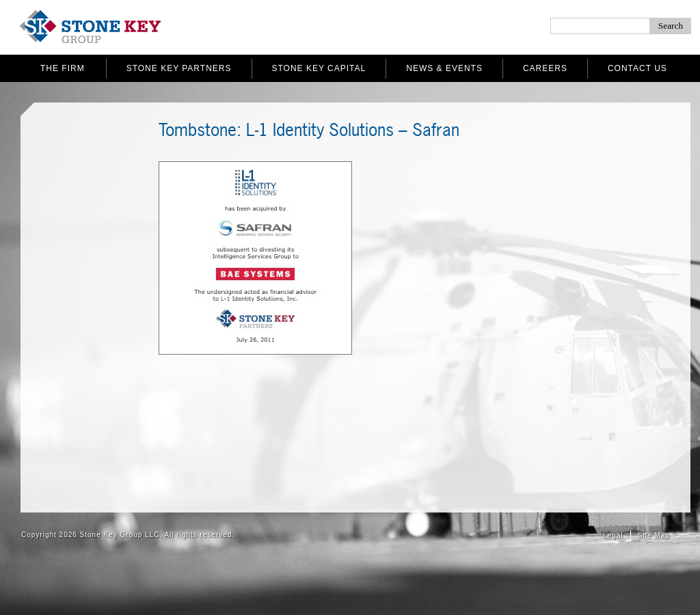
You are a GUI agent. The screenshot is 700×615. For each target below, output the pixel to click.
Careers (545, 68)
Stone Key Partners (179, 68)
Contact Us (637, 68)
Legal (613, 535)
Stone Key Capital (319, 68)
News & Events (444, 68)
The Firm (63, 68)
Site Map (654, 535)
